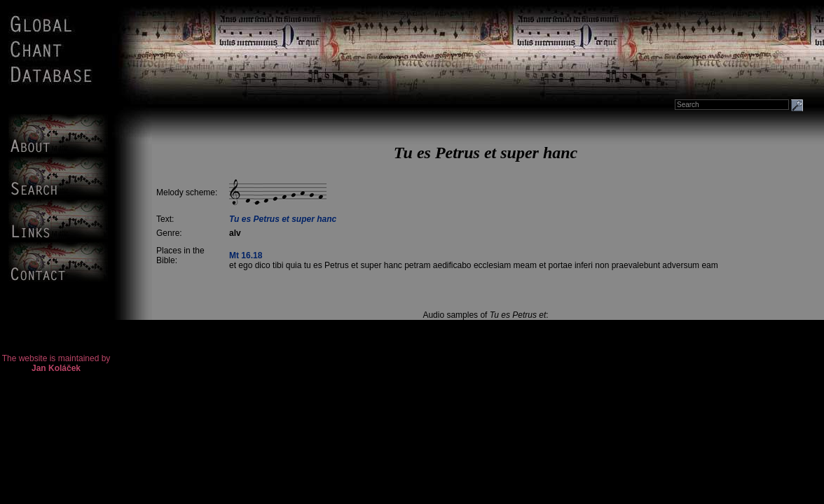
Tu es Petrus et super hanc (283, 219)
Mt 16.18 (246, 255)
